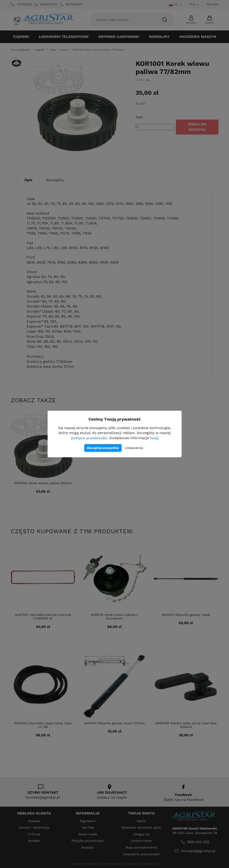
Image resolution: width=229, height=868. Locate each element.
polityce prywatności (89, 438)
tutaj (154, 438)
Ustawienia (134, 448)
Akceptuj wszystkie (103, 448)
